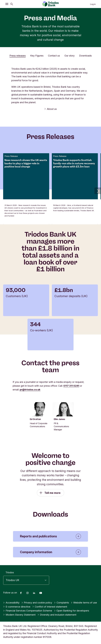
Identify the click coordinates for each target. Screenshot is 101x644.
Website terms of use (84, 603)
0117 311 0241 (71, 386)
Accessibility (11, 603)
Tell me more (52, 496)
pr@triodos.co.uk (30, 390)
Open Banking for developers (72, 611)
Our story (70, 56)
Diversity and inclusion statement (57, 615)
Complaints (61, 603)
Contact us (54, 56)
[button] (98, 191)
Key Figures (37, 56)
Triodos (10, 572)
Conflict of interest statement (50, 607)
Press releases (18, 56)
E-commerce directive (17, 607)
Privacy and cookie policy (37, 603)
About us (50, 109)
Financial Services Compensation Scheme (28, 611)
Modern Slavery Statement (19, 615)
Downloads (85, 56)
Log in (93, 4)
